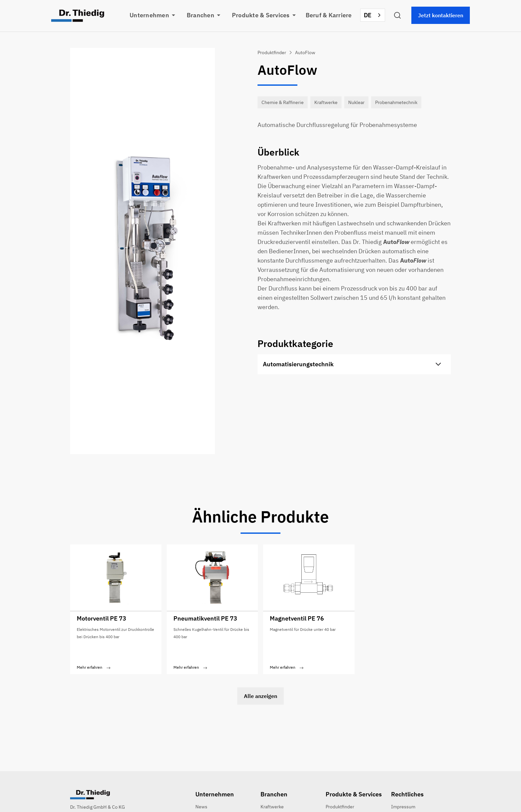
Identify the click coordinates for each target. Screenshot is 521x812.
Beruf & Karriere (329, 15)
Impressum (403, 807)
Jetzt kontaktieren (441, 15)
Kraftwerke (272, 807)
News (201, 807)
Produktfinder (340, 807)
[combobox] (373, 15)
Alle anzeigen (260, 696)
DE (368, 15)
